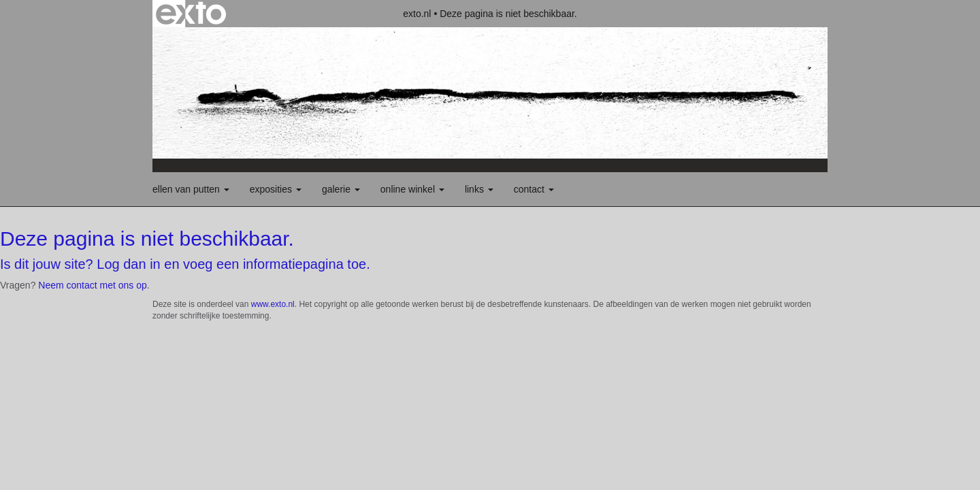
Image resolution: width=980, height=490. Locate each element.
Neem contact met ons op (93, 285)
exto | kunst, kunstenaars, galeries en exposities (191, 14)
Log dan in (128, 264)
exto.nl (417, 14)
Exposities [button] (276, 189)
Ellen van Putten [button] (191, 189)
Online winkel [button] (412, 189)
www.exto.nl (273, 304)
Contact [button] (534, 189)
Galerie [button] (341, 189)
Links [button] (479, 189)
